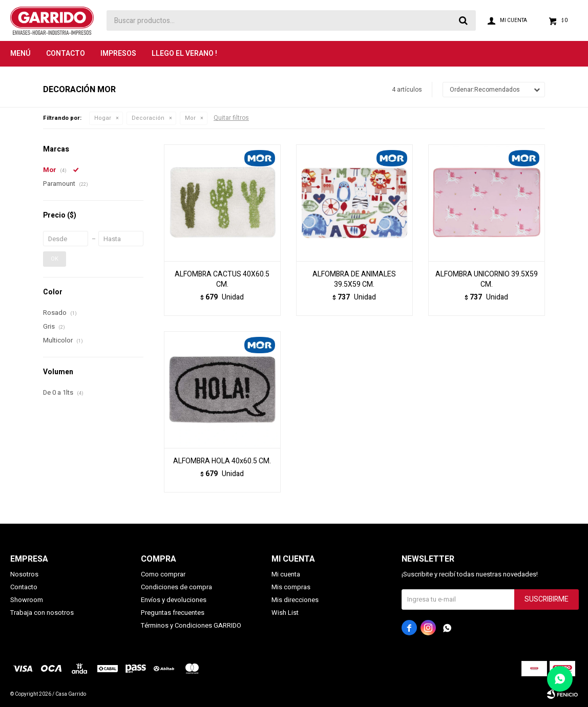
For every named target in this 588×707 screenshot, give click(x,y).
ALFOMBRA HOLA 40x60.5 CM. (222, 461)
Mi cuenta (286, 574)
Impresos (118, 53)
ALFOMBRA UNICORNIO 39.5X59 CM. (487, 280)
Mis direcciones (295, 600)
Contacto (66, 53)
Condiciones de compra (176, 587)
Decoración (148, 118)
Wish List (285, 613)
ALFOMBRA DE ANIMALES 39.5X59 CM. (354, 280)
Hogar (103, 118)
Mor (190, 118)
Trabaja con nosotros (42, 613)
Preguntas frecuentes (173, 613)
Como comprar (163, 574)
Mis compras (291, 587)
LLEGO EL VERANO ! (184, 53)
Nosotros (24, 574)
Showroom (27, 600)
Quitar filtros (231, 118)
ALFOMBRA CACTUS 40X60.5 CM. (222, 280)
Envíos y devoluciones (174, 600)
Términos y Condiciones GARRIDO (191, 625)
